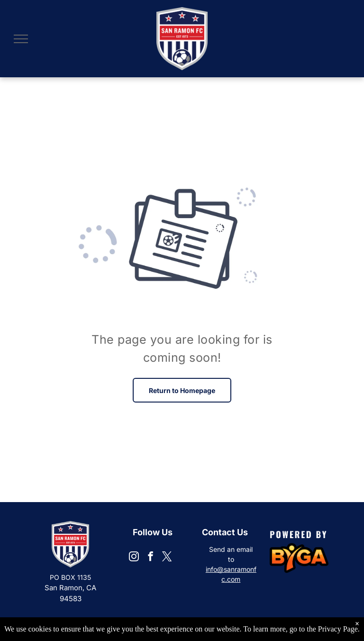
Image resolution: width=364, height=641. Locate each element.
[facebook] (150, 558)
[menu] (21, 39)
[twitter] (167, 558)
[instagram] (134, 558)
